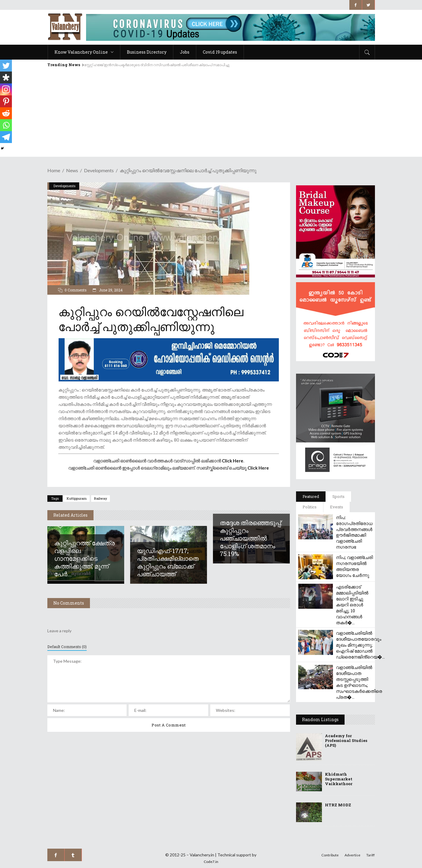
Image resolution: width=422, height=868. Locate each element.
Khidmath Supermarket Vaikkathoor (339, 779)
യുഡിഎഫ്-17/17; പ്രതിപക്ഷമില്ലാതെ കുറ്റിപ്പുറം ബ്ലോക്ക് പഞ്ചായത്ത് (168, 562)
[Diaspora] (6, 77)
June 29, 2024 (110, 290)
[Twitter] (6, 66)
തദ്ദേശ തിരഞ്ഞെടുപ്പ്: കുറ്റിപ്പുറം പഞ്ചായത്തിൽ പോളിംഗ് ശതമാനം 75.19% (251, 538)
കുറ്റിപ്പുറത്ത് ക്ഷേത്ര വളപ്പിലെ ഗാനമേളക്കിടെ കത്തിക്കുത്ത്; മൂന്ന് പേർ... (84, 558)
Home (54, 170)
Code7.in (211, 862)
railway (101, 498)
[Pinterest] (6, 101)
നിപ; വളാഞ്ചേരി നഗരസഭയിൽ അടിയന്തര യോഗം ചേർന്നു (354, 566)
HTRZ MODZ (338, 805)
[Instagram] (6, 89)
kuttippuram (77, 498)
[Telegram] (6, 137)
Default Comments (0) (67, 647)
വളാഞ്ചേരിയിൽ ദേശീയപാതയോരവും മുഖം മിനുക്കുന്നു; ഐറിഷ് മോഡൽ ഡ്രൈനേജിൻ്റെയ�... (360, 645)
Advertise (352, 855)
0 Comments (76, 290)
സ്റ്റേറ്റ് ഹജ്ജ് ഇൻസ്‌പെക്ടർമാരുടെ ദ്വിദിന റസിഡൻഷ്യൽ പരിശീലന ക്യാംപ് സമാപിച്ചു (157, 65)
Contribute (330, 855)
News (72, 170)
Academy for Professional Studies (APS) (346, 740)
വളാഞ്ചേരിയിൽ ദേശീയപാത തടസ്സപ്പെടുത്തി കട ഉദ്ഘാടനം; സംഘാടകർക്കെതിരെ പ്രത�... (359, 682)
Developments (99, 170)
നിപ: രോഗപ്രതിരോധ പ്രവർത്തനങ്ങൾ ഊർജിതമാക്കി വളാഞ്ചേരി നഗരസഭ (354, 532)
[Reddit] (6, 113)
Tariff (370, 855)
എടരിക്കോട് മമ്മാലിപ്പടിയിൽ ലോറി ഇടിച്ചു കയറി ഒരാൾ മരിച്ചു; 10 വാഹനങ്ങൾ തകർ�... (352, 605)
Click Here (233, 461)
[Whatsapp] (6, 125)
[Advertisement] (211, 115)
